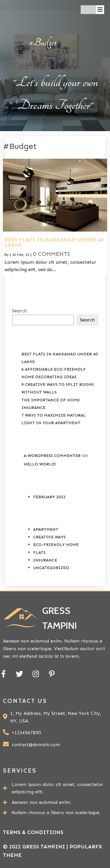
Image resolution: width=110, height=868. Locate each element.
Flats (39, 553)
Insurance (45, 560)
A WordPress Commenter (52, 456)
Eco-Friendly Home (56, 545)
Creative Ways (49, 537)
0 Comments (51, 254)
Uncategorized (51, 568)
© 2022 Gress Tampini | (36, 847)
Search (19, 311)
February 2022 (49, 497)
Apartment (46, 529)
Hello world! (40, 464)
